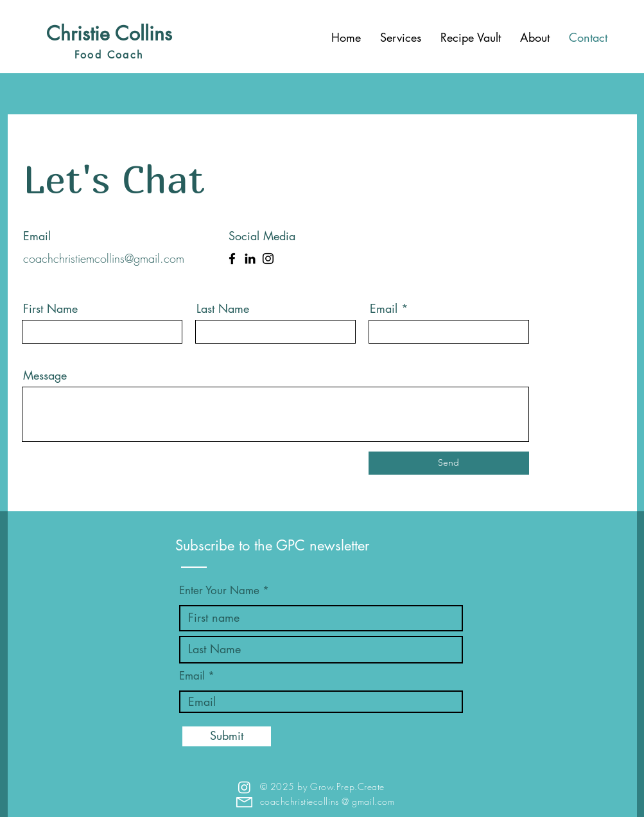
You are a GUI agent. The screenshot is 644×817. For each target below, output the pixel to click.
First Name (50, 308)
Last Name (223, 308)
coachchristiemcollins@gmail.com (104, 258)
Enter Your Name (221, 591)
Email (384, 308)
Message (45, 375)
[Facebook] (232, 259)
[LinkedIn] (250, 259)
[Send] (449, 463)
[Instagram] (268, 259)
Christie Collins (109, 33)
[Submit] (227, 736)
